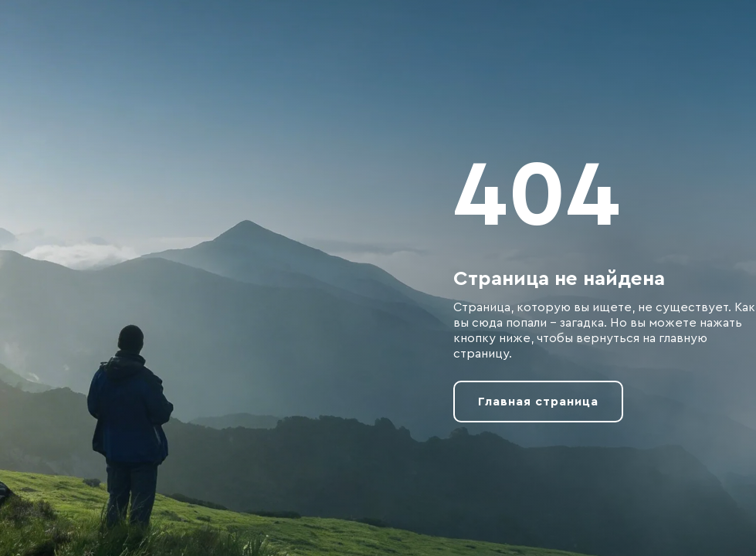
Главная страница (538, 402)
